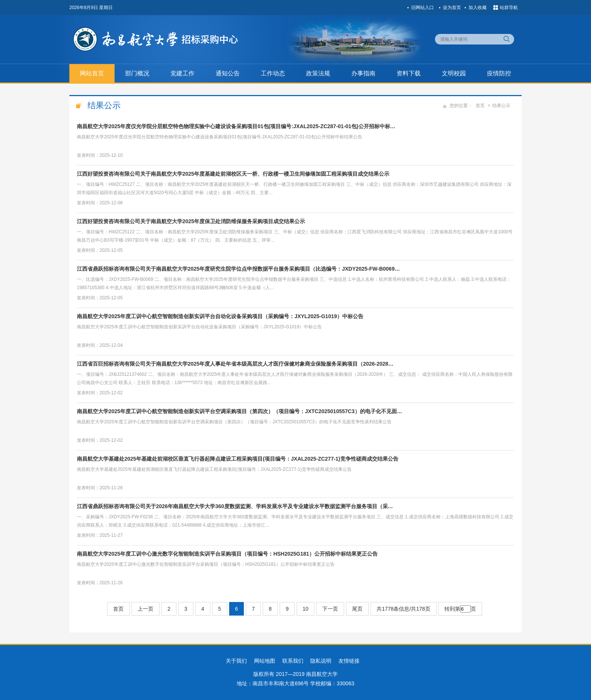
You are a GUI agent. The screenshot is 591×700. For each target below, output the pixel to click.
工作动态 (273, 73)
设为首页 (452, 8)
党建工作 (182, 73)
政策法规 (318, 73)
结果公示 (501, 106)
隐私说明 (321, 661)
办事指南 (363, 73)
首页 (480, 106)
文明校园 (454, 73)
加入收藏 (478, 8)
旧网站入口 (423, 8)
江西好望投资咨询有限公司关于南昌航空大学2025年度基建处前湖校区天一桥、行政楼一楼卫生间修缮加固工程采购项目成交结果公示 (233, 174)
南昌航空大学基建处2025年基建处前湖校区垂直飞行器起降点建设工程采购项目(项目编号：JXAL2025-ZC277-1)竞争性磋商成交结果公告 (238, 459)
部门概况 (137, 73)
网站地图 (265, 661)
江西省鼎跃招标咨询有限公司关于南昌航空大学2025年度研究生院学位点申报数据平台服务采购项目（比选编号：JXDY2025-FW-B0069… (238, 269)
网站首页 (92, 73)
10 (306, 609)
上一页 (145, 609)
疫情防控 (499, 73)
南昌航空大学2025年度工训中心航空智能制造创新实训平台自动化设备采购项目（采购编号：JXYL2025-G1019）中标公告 (220, 316)
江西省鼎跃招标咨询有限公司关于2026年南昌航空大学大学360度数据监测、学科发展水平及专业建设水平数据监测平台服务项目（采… (235, 506)
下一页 (330, 609)
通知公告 (228, 73)
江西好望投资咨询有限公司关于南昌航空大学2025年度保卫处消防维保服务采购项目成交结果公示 (191, 221)
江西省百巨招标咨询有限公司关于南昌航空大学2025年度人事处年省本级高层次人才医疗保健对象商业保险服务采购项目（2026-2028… (235, 364)
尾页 (357, 609)
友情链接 (349, 661)
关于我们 (236, 661)
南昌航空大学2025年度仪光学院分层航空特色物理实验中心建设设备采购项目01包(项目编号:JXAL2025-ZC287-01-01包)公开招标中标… (236, 126)
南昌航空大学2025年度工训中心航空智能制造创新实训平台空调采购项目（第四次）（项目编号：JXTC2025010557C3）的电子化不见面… (240, 411)
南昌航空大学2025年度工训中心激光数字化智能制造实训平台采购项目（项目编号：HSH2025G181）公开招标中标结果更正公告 (227, 554)
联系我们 (293, 661)
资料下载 (409, 73)
